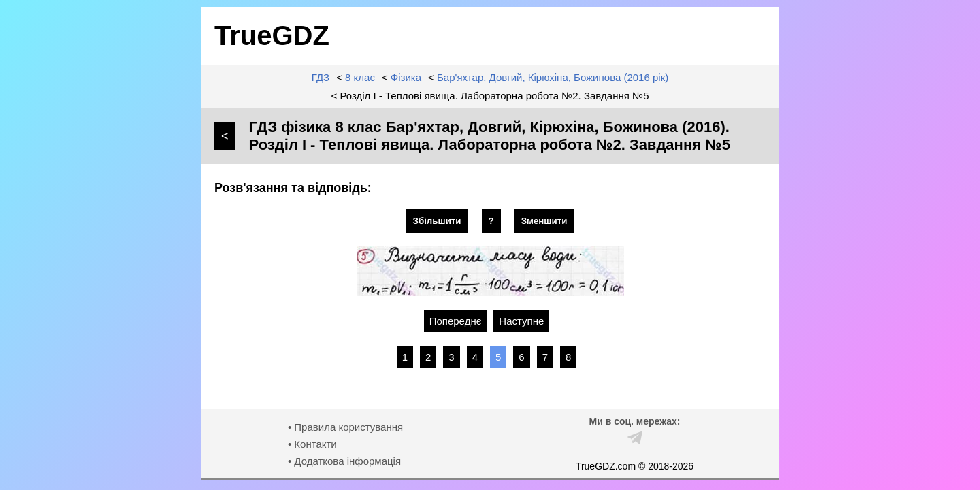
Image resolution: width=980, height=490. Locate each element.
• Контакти (312, 444)
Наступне (521, 321)
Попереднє (456, 321)
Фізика (406, 77)
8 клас (360, 77)
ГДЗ (321, 77)
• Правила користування (345, 427)
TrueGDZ (272, 35)
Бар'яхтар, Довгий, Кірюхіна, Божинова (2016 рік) (553, 77)
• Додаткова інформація (344, 461)
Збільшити (437, 221)
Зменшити (544, 221)
